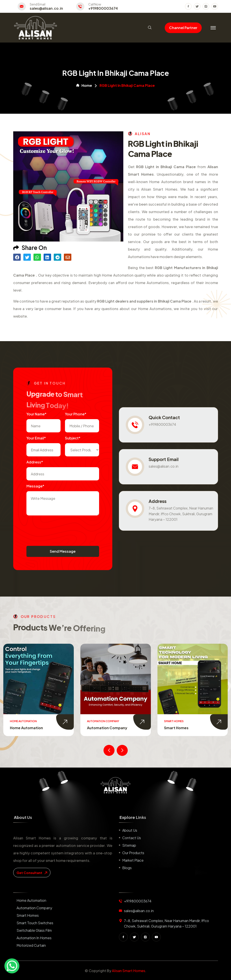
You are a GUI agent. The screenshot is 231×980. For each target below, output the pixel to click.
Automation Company (107, 728)
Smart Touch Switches (35, 923)
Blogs (127, 868)
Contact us (132, 838)
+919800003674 (103, 8)
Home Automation (26, 728)
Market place (133, 860)
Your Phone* (76, 414)
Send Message (63, 551)
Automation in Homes (34, 938)
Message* (35, 486)
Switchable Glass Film (34, 930)
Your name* (36, 414)
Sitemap (129, 845)
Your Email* (36, 438)
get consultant (32, 873)
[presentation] (60, 528)
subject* (73, 438)
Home (84, 86)
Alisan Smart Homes (128, 971)
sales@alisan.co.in (46, 8)
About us (130, 830)
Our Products (133, 853)
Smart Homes (176, 728)
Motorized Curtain (31, 945)
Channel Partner (183, 28)
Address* (35, 462)
